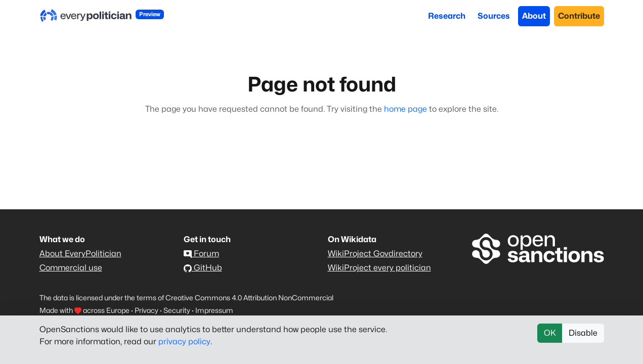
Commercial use (71, 268)
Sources (494, 16)
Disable (583, 333)
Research (447, 16)
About (534, 16)
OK (550, 333)
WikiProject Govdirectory (375, 254)
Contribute (579, 16)
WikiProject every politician (379, 268)
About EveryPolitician (80, 254)
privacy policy (184, 342)
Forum (201, 254)
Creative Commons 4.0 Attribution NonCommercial (249, 298)
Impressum (214, 310)
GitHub (203, 268)
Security (177, 310)
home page (405, 109)
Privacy (146, 310)
